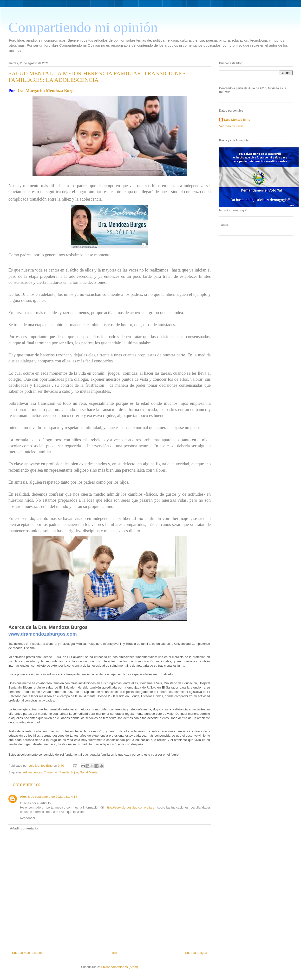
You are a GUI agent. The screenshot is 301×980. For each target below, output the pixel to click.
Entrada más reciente (27, 953)
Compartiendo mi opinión (83, 27)
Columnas (51, 772)
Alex (23, 797)
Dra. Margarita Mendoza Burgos (47, 91)
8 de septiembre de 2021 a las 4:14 (52, 797)
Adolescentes (33, 772)
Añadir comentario (24, 828)
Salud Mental (89, 772)
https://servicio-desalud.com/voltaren (131, 807)
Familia (65, 772)
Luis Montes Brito (41, 766)
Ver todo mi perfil (231, 126)
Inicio (113, 953)
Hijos (75, 772)
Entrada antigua (196, 953)
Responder (28, 818)
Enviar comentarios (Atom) (119, 967)
